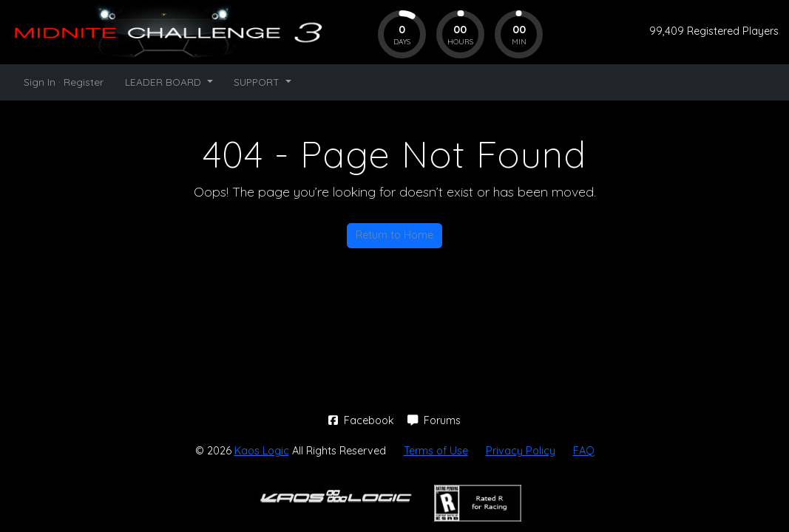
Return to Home (394, 235)
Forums (434, 420)
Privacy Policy (521, 451)
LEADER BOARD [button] (165, 82)
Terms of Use (436, 451)
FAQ (584, 451)
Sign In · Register (64, 82)
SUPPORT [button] (258, 82)
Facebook (363, 420)
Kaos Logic (262, 451)
